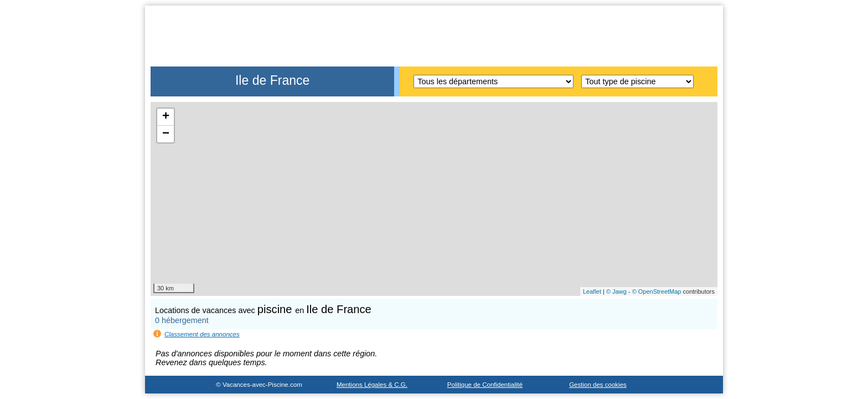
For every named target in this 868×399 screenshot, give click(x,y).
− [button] (166, 134)
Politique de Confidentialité (485, 385)
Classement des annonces (202, 334)
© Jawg (616, 291)
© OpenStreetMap (657, 291)
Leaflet (592, 291)
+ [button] (166, 117)
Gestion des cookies (598, 385)
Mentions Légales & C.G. (372, 385)
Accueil (687, 22)
